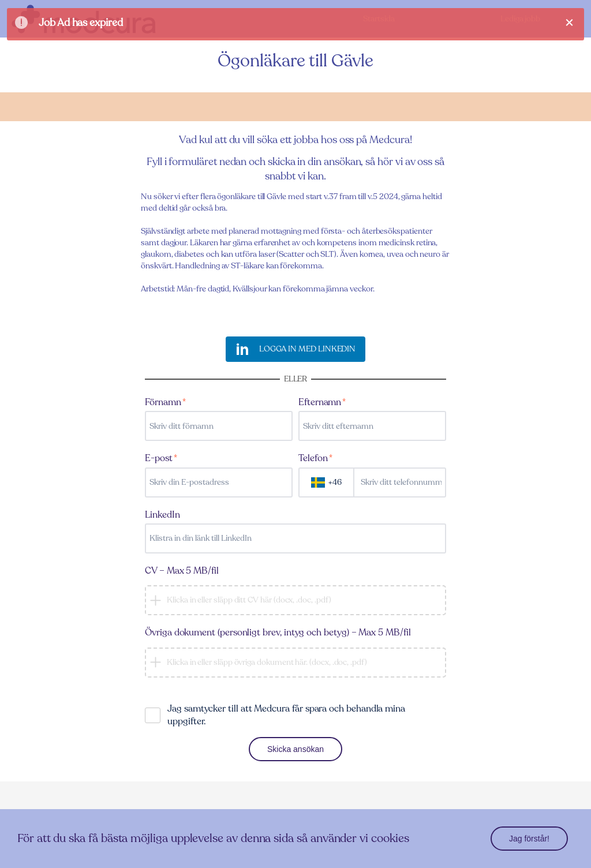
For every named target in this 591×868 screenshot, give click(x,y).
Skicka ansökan (295, 749)
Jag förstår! (529, 839)
